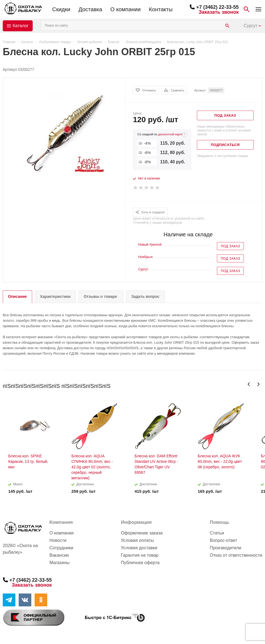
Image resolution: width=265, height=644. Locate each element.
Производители (226, 548)
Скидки (61, 9)
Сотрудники (61, 548)
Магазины (59, 563)
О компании (125, 9)
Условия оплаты (137, 540)
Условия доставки (139, 548)
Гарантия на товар (140, 555)
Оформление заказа (142, 533)
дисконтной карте (171, 134)
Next (258, 384)
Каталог (21, 26)
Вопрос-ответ (223, 540)
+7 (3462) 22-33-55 (217, 7)
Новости (58, 540)
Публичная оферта (140, 563)
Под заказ (230, 246)
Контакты (161, 9)
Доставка (90, 9)
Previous (249, 384)
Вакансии (59, 555)
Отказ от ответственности (236, 555)
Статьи (217, 533)
